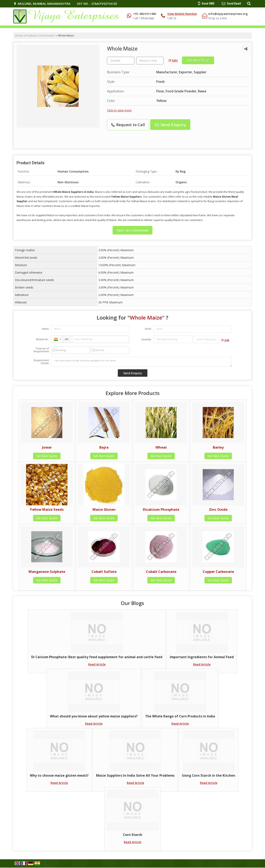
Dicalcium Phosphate (161, 509)
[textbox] (150, 61)
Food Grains (47, 36)
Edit (173, 60)
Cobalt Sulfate (104, 572)
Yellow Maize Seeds (47, 509)
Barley (218, 447)
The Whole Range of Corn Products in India (180, 716)
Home (19, 36)
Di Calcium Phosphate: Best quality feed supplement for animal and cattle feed (97, 657)
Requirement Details (41, 362)
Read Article (97, 664)
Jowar (47, 447)
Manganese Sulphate (47, 572)
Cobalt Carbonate (161, 572)
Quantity (146, 339)
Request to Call (128, 125)
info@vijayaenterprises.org (228, 14)
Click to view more (119, 110)
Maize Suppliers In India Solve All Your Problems (135, 776)
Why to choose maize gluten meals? (59, 776)
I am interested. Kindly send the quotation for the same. (141, 362)
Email (148, 329)
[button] (182, 14)
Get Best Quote (47, 456)
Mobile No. (42, 339)
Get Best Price (198, 60)
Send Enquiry (170, 125)
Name (45, 329)
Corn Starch (133, 835)
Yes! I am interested (132, 230)
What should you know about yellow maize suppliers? (94, 716)
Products (31, 36)
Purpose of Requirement (41, 350)
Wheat (161, 447)
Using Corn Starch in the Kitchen (209, 776)
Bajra (104, 447)
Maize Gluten (104, 509)
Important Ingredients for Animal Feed (202, 657)
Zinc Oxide (218, 509)
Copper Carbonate (218, 572)
